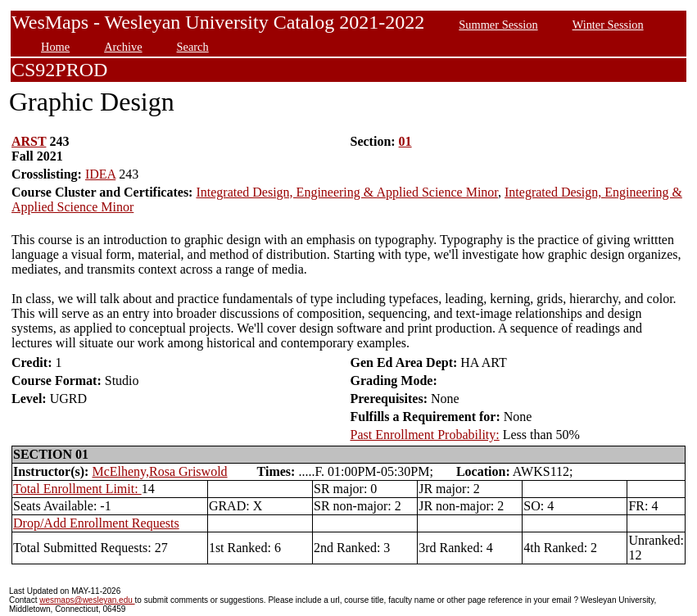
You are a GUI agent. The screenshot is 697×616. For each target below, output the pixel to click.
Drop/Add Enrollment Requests (96, 523)
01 (405, 141)
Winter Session (608, 25)
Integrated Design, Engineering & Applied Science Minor (347, 192)
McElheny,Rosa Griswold (159, 471)
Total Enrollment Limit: (77, 489)
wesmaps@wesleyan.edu (87, 600)
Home (55, 47)
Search (193, 47)
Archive (123, 47)
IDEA (100, 174)
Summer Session (498, 25)
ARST (29, 141)
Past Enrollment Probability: (425, 435)
